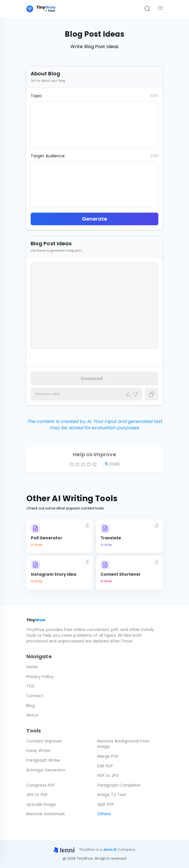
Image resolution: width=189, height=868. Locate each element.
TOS (30, 686)
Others (104, 814)
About (32, 715)
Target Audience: (48, 156)
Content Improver (45, 741)
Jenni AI (110, 850)
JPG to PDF (37, 795)
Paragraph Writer (43, 760)
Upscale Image (41, 804)
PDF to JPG (108, 775)
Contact (35, 696)
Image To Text (112, 795)
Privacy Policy (40, 677)
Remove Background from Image (124, 744)
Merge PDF (108, 756)
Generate (94, 219)
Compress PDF (41, 785)
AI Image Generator (46, 770)
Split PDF (106, 804)
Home (32, 667)
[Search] (147, 9)
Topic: (37, 96)
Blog (30, 706)
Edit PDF (105, 766)
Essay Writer (39, 751)
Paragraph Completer (119, 785)
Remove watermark (46, 814)
